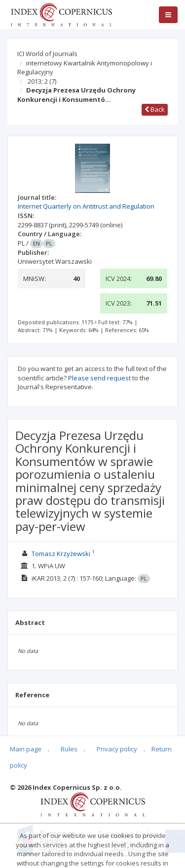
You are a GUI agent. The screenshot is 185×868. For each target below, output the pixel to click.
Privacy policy (117, 749)
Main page (26, 749)
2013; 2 (42, 81)
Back (155, 109)
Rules (69, 749)
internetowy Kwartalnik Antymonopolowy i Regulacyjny (85, 68)
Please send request (99, 378)
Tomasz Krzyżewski (61, 554)
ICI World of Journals (47, 54)
